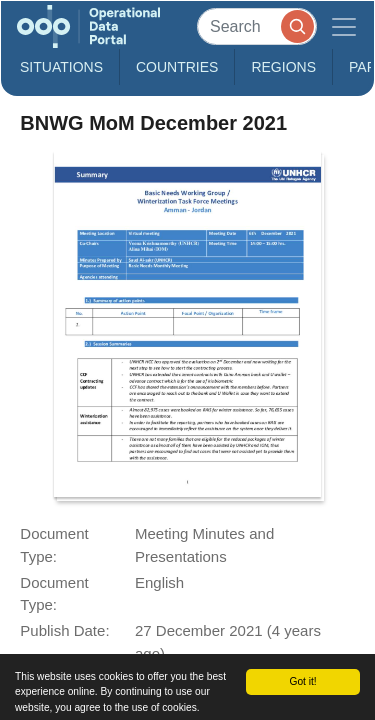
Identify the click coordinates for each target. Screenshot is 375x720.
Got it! (302, 681)
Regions (283, 67)
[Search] (257, 26)
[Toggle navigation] (344, 26)
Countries (177, 67)
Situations (61, 67)
